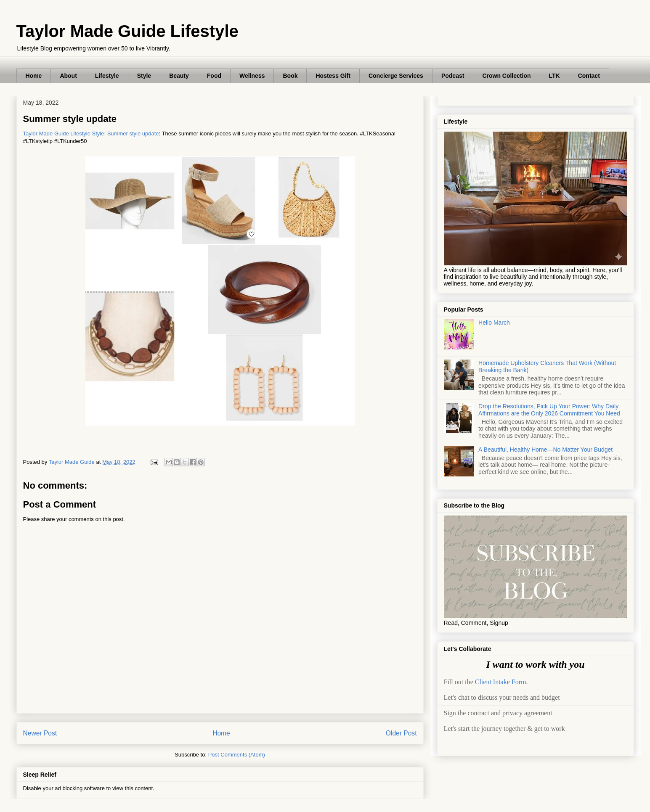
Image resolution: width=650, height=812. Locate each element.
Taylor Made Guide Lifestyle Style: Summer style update (91, 134)
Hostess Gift (333, 76)
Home (34, 76)
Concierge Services (396, 76)
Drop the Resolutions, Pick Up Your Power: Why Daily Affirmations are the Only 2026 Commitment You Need (549, 410)
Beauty (179, 76)
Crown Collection (506, 76)
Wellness (252, 76)
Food (214, 76)
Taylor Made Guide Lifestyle (127, 31)
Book (290, 76)
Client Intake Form (501, 682)
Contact (589, 76)
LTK (554, 76)
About (68, 76)
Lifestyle (107, 76)
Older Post (401, 733)
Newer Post (40, 733)
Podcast (453, 76)
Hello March (494, 323)
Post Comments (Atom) (237, 755)
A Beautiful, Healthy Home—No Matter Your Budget (545, 450)
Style (144, 76)
